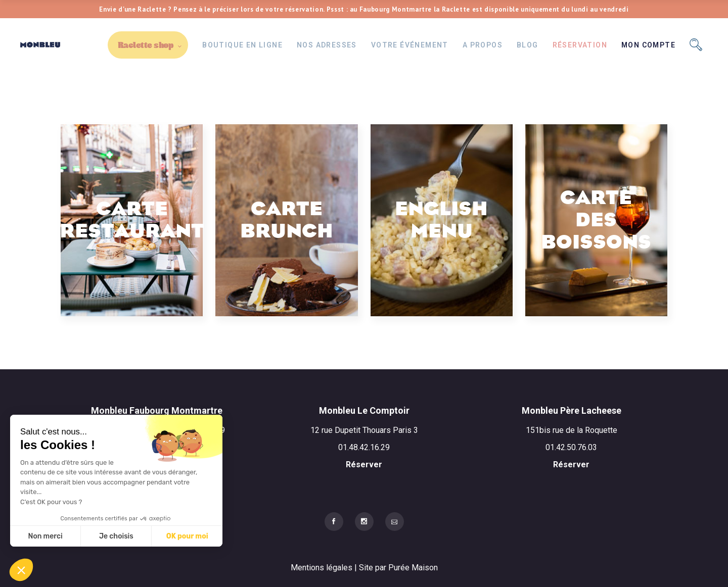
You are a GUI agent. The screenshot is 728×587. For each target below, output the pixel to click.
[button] (21, 570)
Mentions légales (323, 568)
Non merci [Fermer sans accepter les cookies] (45, 536)
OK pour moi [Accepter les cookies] (187, 536)
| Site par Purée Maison (396, 568)
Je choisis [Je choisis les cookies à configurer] (116, 536)
